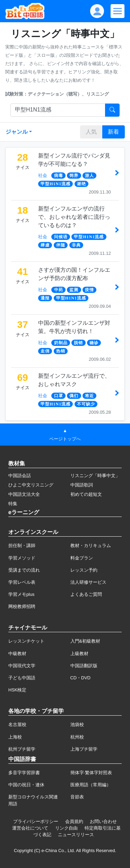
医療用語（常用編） (91, 785)
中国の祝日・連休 (26, 785)
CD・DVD (81, 678)
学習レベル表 (22, 582)
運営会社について (30, 828)
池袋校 (77, 724)
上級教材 (79, 654)
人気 (91, 132)
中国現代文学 (22, 666)
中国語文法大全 (24, 494)
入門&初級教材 (85, 641)
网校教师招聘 (22, 606)
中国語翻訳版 (84, 666)
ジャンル (17, 132)
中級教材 (17, 654)
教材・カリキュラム (91, 545)
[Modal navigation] (118, 11)
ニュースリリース (76, 835)
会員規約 (74, 821)
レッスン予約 (84, 570)
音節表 (77, 797)
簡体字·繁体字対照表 (91, 773)
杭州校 (77, 737)
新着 (113, 132)
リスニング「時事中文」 (95, 476)
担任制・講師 (22, 545)
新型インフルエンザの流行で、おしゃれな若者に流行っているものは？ (74, 217)
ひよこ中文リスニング (31, 485)
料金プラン (82, 558)
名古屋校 (17, 724)
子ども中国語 (22, 678)
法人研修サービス (88, 582)
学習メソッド (22, 558)
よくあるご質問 (86, 594)
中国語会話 (20, 476)
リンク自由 (66, 828)
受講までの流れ (24, 570)
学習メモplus (21, 594)
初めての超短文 (86, 494)
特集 (13, 504)
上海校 (15, 737)
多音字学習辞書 (24, 773)
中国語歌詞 (82, 485)
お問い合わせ (103, 821)
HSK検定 (17, 690)
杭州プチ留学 (22, 749)
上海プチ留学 (84, 749)
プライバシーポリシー (36, 821)
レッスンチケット (26, 641)
